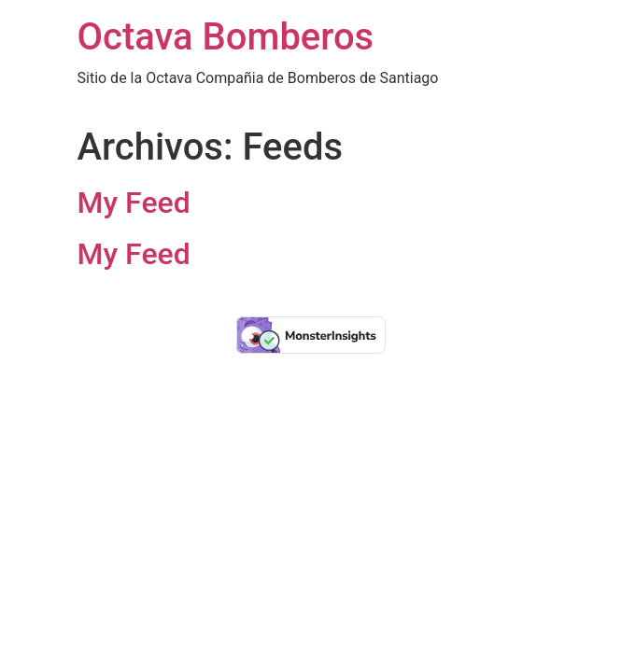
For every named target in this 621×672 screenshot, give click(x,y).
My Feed (134, 203)
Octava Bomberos (226, 37)
